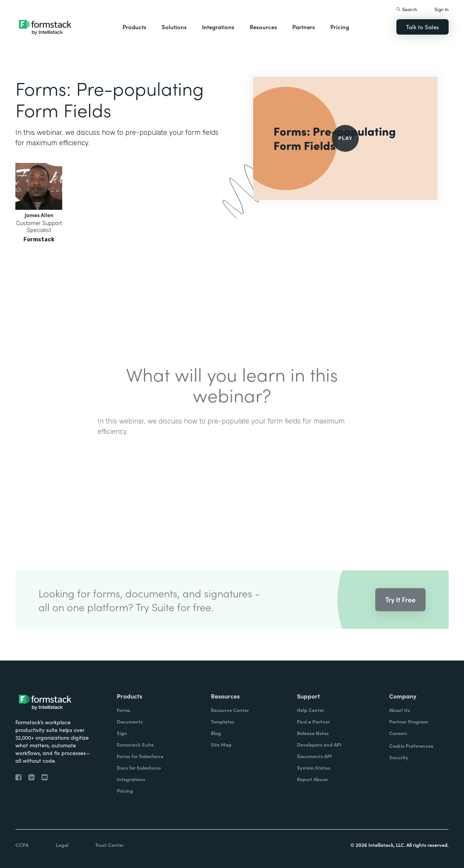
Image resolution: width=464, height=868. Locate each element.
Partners (304, 27)
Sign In (442, 9)
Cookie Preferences (411, 746)
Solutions (174, 27)
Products (134, 27)
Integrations (218, 27)
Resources (263, 27)
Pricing (340, 27)
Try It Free (400, 608)
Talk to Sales (423, 27)
